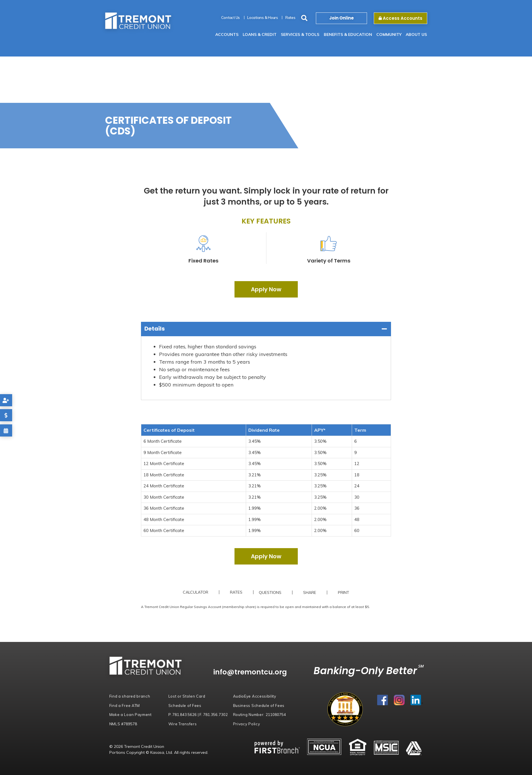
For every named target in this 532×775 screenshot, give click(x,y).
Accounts (227, 34)
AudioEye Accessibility (255, 696)
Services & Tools (300, 34)
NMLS (123, 724)
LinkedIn (417, 700)
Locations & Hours (263, 18)
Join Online (341, 18)
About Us (416, 34)
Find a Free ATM (125, 705)
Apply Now (266, 289)
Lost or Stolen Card (187, 696)
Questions (270, 592)
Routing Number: (260, 715)
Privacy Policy (247, 724)
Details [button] (155, 329)
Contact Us (231, 18)
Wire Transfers (183, 724)
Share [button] (310, 592)
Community (389, 34)
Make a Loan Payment (131, 715)
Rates (290, 18)
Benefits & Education (348, 34)
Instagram (399, 700)
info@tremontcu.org (251, 672)
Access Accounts (400, 18)
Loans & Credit (260, 34)
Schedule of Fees (185, 705)
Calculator (196, 592)
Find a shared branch (130, 696)
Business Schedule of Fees (259, 705)
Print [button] (344, 592)
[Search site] (304, 18)
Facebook (383, 700)
